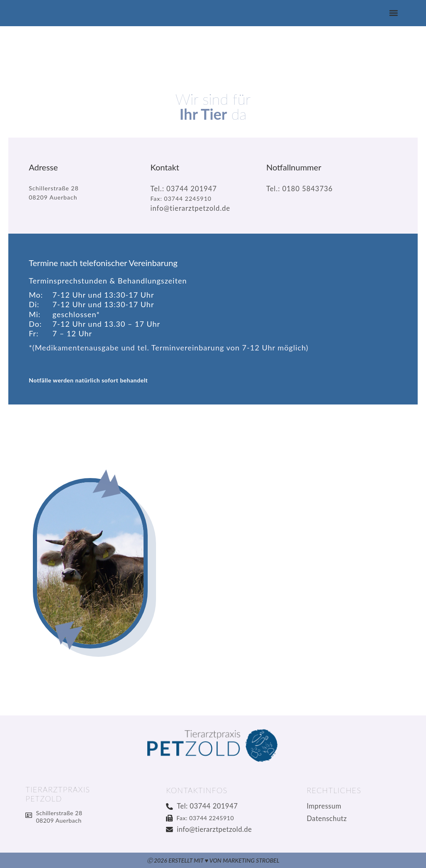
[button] (394, 13)
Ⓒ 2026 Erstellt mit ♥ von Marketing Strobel (213, 860)
